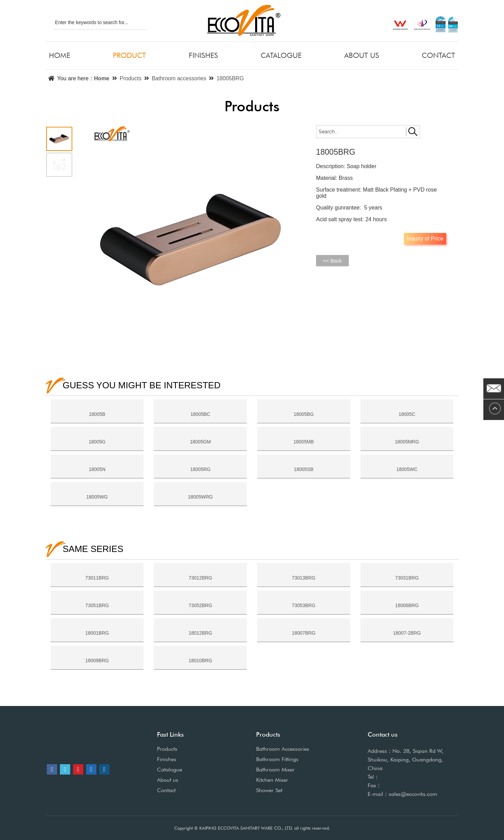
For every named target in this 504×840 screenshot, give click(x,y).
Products (131, 78)
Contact (166, 790)
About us (168, 780)
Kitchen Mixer (272, 780)
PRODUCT (129, 55)
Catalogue (170, 770)
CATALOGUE (281, 55)
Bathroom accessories (179, 78)
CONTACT (438, 55)
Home (102, 78)
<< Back (332, 261)
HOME (60, 55)
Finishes (167, 759)
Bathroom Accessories (283, 749)
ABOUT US (362, 55)
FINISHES (203, 55)
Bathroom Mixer (275, 770)
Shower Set (269, 790)
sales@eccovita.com (413, 794)
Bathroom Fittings (277, 759)
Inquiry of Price (425, 239)
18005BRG (230, 78)
